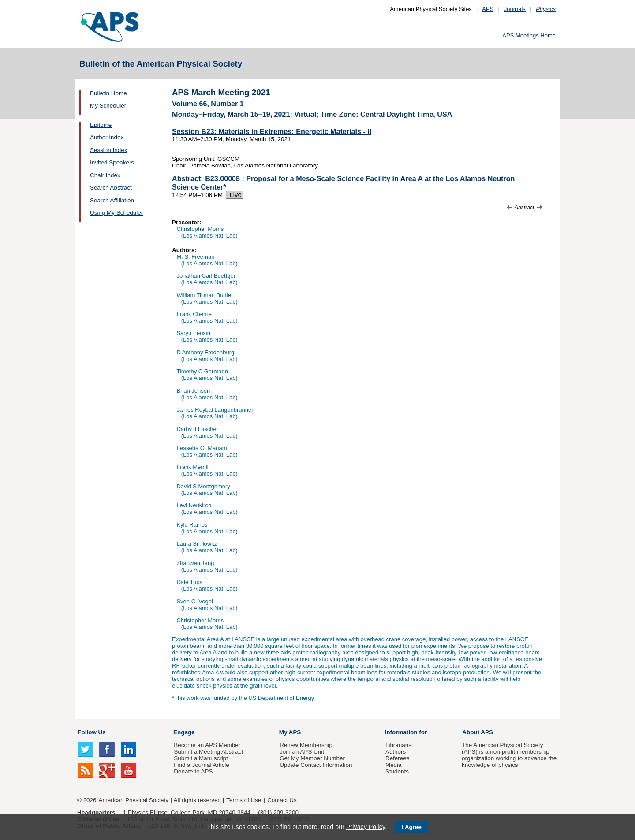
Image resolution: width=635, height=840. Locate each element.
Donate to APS (193, 771)
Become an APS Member (207, 745)
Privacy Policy (366, 827)
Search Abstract (111, 188)
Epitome (101, 125)
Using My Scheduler (116, 213)
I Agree (412, 827)
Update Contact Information (316, 765)
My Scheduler (108, 106)
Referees (398, 758)
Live (235, 195)
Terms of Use (244, 800)
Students (397, 771)
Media (394, 765)
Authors (396, 752)
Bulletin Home (108, 93)
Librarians (398, 745)
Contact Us (282, 800)
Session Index (108, 150)
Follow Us (92, 732)
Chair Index (105, 175)
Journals (515, 9)
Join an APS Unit (302, 752)
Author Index (107, 137)
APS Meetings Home (529, 35)
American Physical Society (134, 800)
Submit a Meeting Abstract (208, 752)
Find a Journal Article (201, 765)
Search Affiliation (112, 200)
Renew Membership (306, 745)
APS (488, 9)
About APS (478, 732)
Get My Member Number (312, 758)
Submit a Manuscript (201, 758)
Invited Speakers (112, 162)
